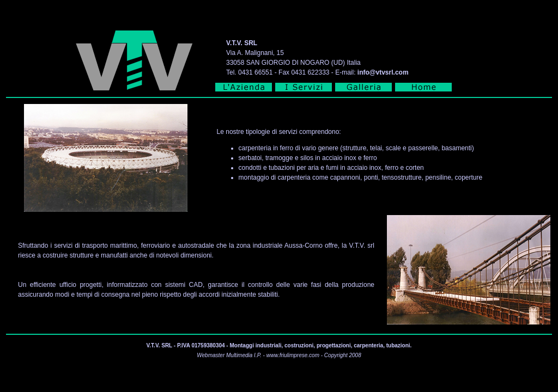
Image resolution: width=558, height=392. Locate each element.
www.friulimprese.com (293, 355)
